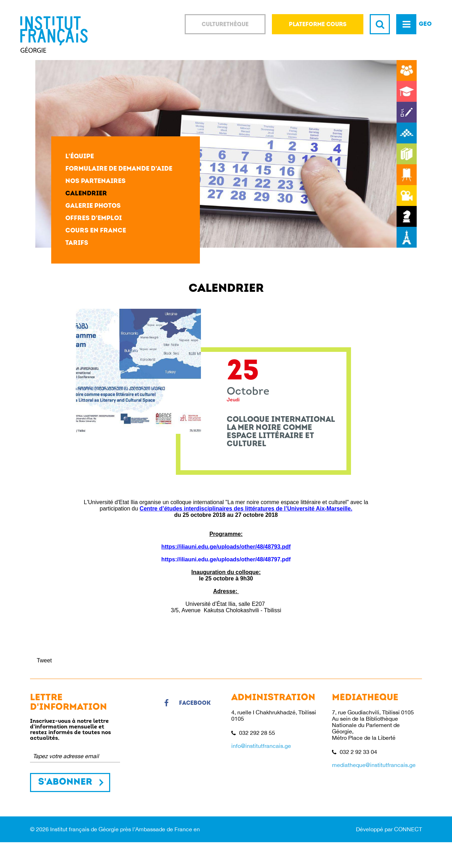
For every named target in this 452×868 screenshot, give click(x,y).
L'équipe (80, 157)
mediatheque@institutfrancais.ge (374, 765)
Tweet (44, 660)
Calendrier (86, 194)
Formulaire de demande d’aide (119, 169)
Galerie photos (93, 206)
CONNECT (408, 829)
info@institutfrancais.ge (261, 746)
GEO (425, 24)
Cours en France (96, 231)
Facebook (188, 703)
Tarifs (77, 243)
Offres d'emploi (94, 219)
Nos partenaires (96, 181)
